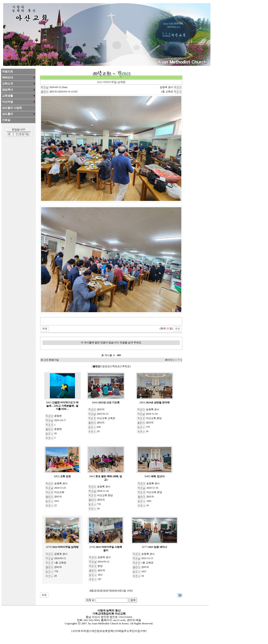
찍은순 (116, 366)
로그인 (44, 360)
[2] (94, 591)
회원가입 (54, 360)
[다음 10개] (127, 591)
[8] (112, 591)
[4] (100, 591)
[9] (115, 591)
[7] (109, 591)
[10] (118, 591)
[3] (97, 591)
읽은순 (106, 366)
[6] (106, 591)
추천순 (126, 366)
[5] (103, 591)
